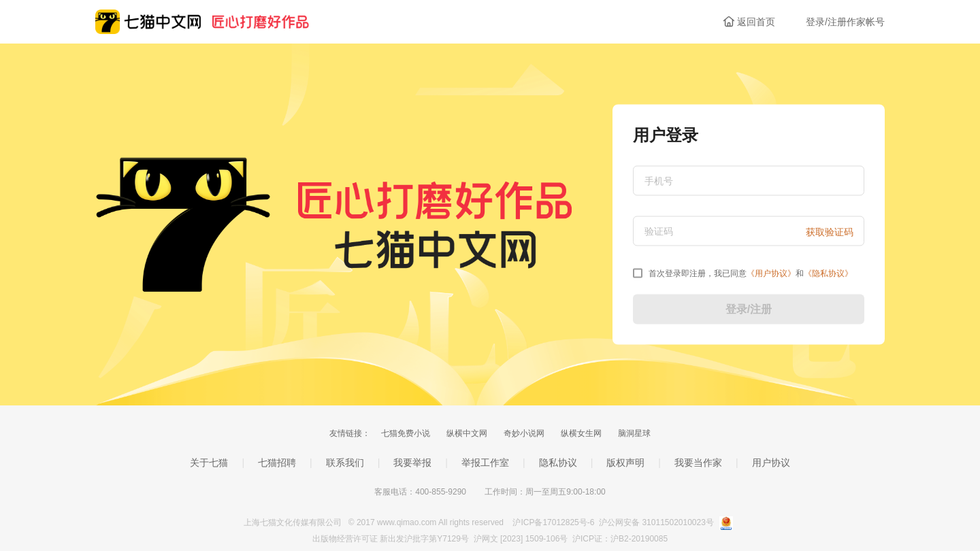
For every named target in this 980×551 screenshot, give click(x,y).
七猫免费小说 (406, 433)
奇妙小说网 (524, 433)
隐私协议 (558, 463)
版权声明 (625, 463)
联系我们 (345, 463)
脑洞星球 (634, 433)
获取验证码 (830, 232)
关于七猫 (209, 463)
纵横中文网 (467, 433)
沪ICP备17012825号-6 (554, 522)
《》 (771, 273)
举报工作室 (485, 463)
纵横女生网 (581, 433)
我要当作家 (698, 463)
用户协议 (771, 463)
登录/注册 (749, 309)
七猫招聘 (277, 463)
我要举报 (412, 463)
